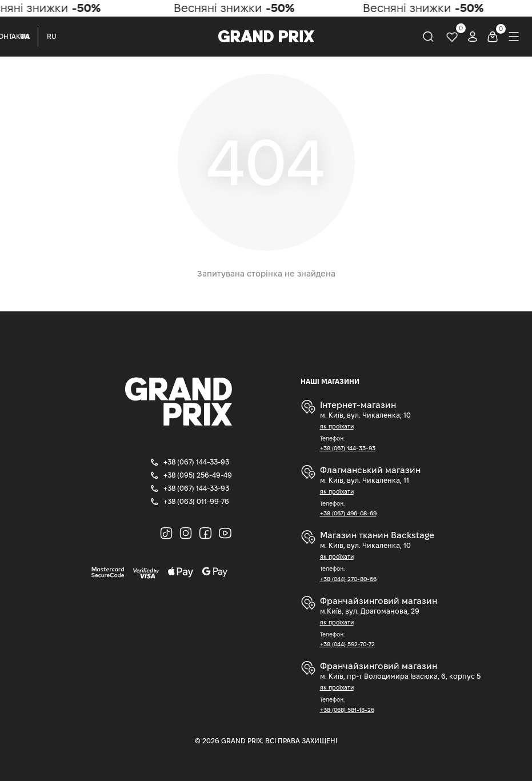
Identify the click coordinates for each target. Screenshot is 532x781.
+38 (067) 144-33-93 (348, 448)
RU (52, 36)
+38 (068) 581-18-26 (347, 710)
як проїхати (337, 426)
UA (25, 36)
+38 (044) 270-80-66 (348, 579)
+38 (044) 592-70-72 (347, 644)
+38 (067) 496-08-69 (348, 513)
